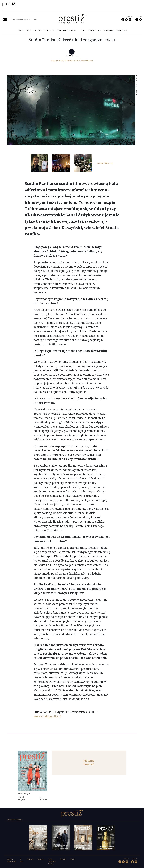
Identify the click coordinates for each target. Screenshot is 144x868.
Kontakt (63, 859)
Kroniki (109, 31)
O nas (34, 20)
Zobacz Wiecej (105, 163)
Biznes (20, 31)
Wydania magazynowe (21, 20)
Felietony (122, 31)
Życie (82, 31)
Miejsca (89, 61)
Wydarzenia (95, 31)
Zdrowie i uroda (67, 31)
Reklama (41, 859)
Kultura (32, 31)
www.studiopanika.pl (47, 716)
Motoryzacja (47, 31)
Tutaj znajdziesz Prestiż (52, 862)
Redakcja (30, 859)
